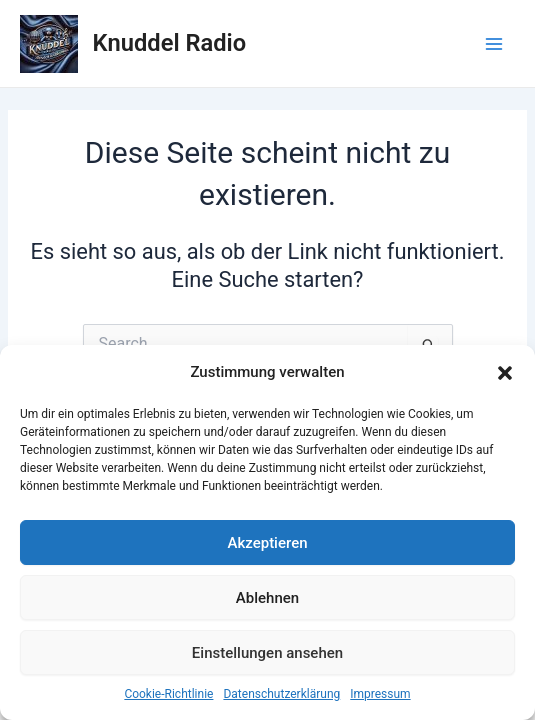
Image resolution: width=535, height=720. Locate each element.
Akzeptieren (267, 543)
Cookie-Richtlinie (168, 694)
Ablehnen (267, 598)
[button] (505, 373)
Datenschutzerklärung (281, 694)
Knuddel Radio (170, 43)
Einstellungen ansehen (267, 653)
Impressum (380, 694)
